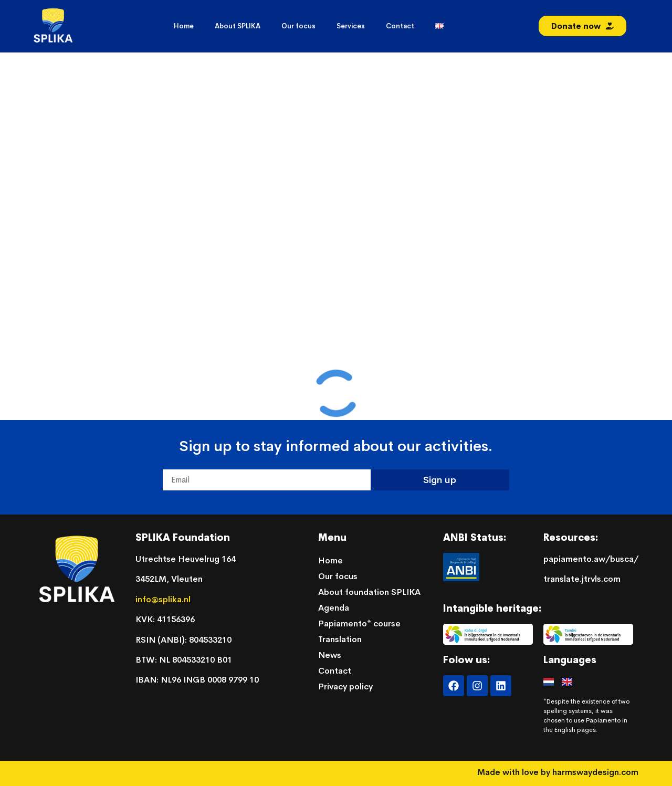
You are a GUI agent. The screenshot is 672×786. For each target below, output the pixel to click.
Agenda (334, 608)
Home (184, 26)
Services (351, 26)
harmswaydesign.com (595, 772)
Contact (400, 26)
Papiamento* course (359, 623)
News (330, 655)
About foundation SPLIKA (369, 592)
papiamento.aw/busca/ (591, 559)
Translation (340, 639)
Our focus (298, 26)
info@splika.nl (164, 599)
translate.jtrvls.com (582, 579)
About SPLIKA (238, 26)
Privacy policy (345, 687)
